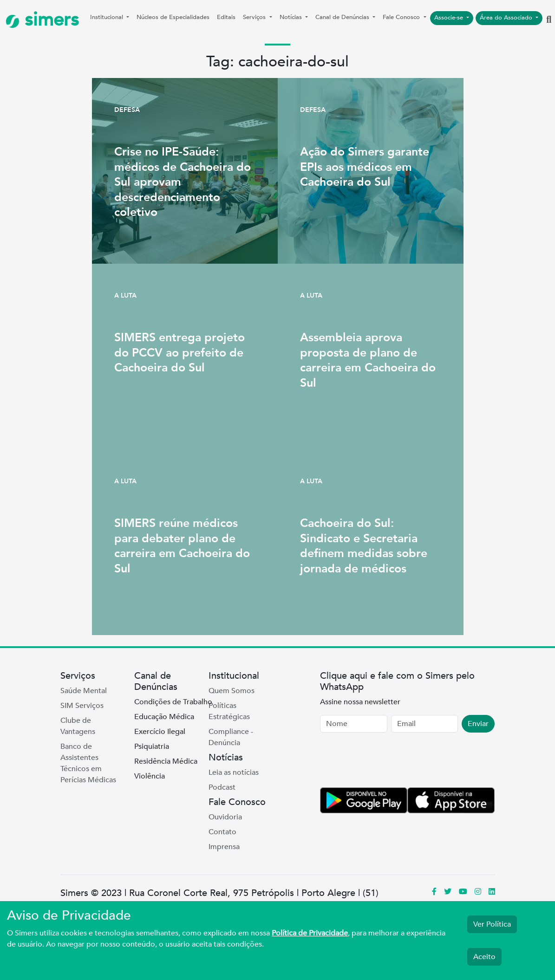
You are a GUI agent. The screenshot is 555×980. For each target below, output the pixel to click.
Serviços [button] (255, 17)
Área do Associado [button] (507, 18)
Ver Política (492, 924)
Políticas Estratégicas (229, 711)
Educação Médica (164, 717)
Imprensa (224, 847)
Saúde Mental (84, 691)
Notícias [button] (292, 17)
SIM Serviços (82, 706)
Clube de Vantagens (78, 726)
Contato (222, 832)
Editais (226, 17)
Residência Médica (166, 761)
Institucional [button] (108, 17)
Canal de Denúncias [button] (343, 17)
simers (42, 20)
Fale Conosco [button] (402, 17)
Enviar (478, 724)
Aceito (484, 957)
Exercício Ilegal (160, 732)
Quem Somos (232, 691)
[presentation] (391, 762)
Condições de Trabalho (173, 702)
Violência (150, 776)
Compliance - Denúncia (231, 737)
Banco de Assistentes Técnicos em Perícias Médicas (88, 763)
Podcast (222, 787)
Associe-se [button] (450, 18)
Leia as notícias (234, 772)
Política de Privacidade (310, 933)
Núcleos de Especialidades (173, 17)
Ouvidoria (225, 817)
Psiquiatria (152, 746)
